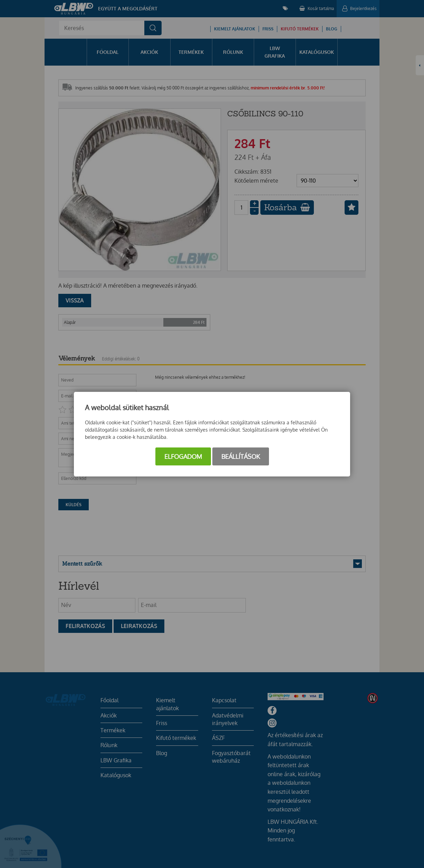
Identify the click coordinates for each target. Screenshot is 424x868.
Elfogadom (183, 456)
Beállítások (241, 456)
